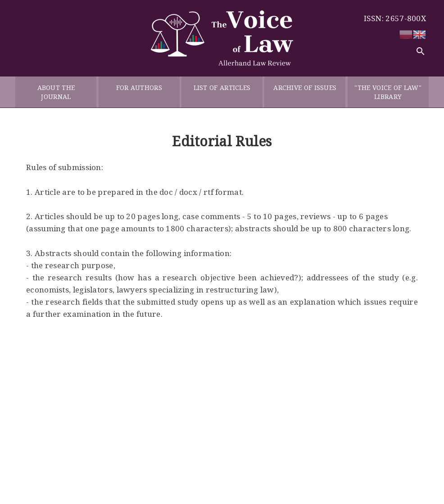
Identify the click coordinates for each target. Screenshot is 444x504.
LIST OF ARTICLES (222, 92)
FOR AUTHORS (139, 92)
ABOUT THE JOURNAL (56, 92)
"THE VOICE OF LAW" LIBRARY (388, 92)
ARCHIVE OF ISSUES (305, 92)
